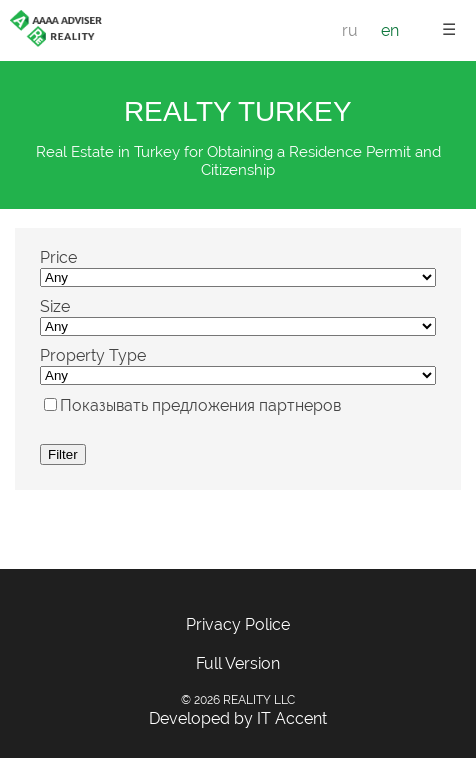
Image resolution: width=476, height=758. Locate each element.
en (390, 30)
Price (58, 257)
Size (55, 306)
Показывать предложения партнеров (200, 405)
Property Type (93, 355)
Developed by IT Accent (238, 718)
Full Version (238, 663)
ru (350, 30)
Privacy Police (238, 624)
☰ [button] (449, 29)
